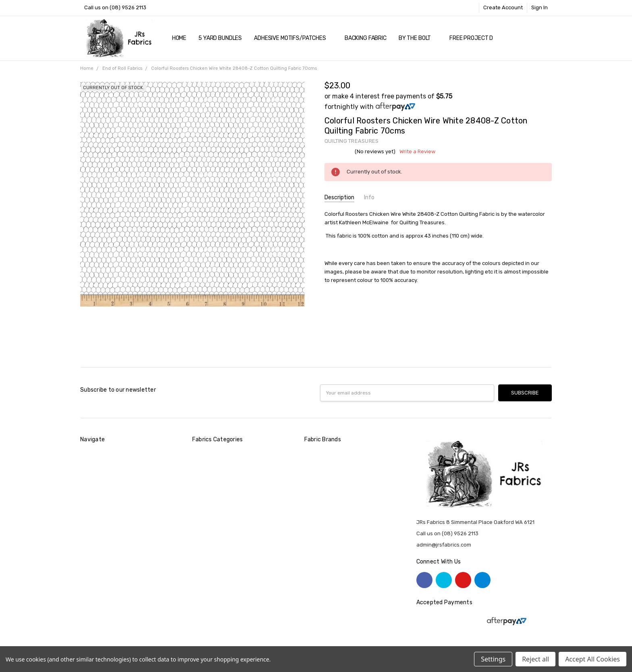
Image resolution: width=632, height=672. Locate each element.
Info (369, 197)
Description (339, 197)
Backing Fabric (366, 38)
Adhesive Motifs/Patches (293, 38)
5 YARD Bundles (220, 38)
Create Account (503, 7)
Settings (493, 659)
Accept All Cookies (592, 659)
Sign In (539, 7)
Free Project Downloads (485, 38)
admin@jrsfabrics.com (444, 545)
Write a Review (417, 152)
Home (179, 38)
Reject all (535, 659)
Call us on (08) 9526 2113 (115, 7)
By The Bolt (418, 38)
